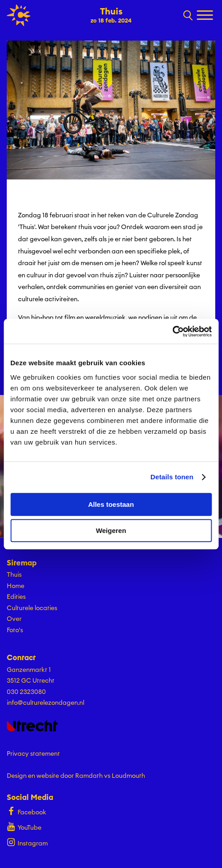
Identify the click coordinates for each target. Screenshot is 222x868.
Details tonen (172, 477)
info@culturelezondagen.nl (45, 703)
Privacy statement (33, 753)
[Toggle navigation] (206, 16)
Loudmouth (128, 776)
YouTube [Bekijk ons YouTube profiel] (24, 826)
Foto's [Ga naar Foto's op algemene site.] (15, 630)
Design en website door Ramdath (55, 776)
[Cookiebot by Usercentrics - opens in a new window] (172, 331)
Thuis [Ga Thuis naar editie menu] (14, 574)
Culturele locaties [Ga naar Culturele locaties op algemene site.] (32, 608)
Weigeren (111, 530)
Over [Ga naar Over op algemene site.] (14, 619)
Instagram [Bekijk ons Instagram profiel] (27, 842)
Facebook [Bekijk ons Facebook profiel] (27, 811)
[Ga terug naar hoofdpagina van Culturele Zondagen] (19, 15)
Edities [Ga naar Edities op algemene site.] (16, 597)
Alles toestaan (111, 504)
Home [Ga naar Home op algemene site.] (16, 586)
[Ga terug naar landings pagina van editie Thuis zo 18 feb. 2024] (111, 14)
